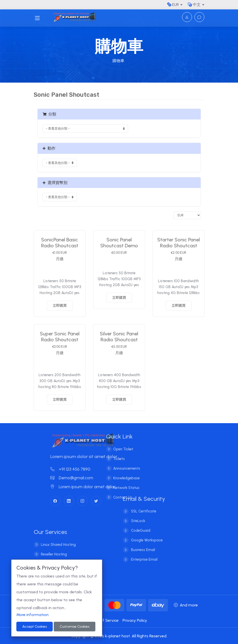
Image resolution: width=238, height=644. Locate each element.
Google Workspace (146, 535)
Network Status (121, 488)
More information (32, 615)
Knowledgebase (121, 478)
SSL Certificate (143, 506)
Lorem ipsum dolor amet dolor (88, 487)
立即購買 (60, 306)
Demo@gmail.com (77, 478)
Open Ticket (118, 449)
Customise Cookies (75, 627)
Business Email (143, 545)
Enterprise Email (144, 555)
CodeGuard (140, 526)
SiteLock (138, 516)
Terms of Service (103, 620)
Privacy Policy (135, 620)
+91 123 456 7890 (75, 469)
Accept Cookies (35, 627)
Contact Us (118, 497)
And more (186, 605)
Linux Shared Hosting (58, 550)
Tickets (114, 459)
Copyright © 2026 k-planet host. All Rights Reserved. (119, 636)
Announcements (122, 468)
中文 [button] (194, 5)
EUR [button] (173, 5)
